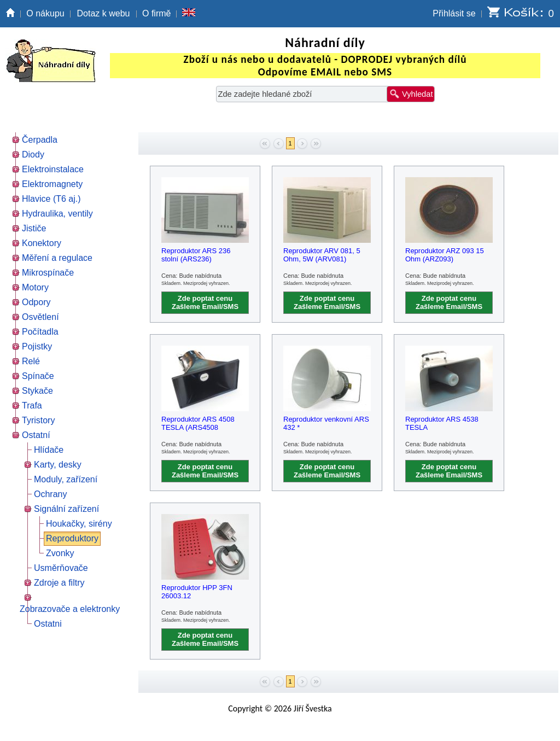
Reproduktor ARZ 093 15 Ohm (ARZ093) (445, 255)
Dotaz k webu (104, 13)
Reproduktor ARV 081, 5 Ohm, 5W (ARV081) (322, 255)
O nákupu (45, 13)
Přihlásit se (454, 13)
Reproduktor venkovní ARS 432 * (326, 423)
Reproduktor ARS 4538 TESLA (442, 423)
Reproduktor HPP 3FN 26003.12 (197, 592)
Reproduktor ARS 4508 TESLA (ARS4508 (198, 423)
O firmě (156, 13)
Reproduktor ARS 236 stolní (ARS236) (196, 255)
